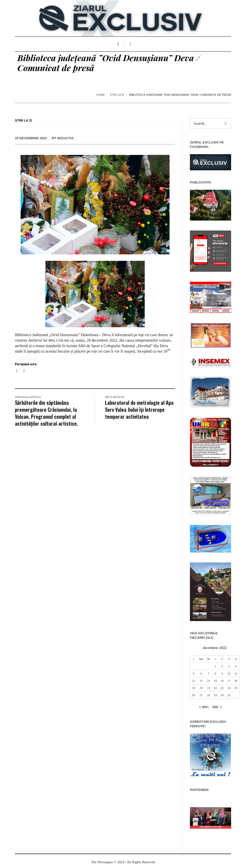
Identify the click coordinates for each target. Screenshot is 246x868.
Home (101, 95)
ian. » (217, 707)
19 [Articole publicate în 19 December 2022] (194, 688)
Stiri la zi (117, 95)
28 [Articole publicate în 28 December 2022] (209, 695)
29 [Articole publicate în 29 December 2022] (215, 695)
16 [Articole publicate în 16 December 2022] (222, 681)
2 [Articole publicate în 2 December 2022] (222, 666)
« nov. (204, 707)
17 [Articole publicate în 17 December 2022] (229, 681)
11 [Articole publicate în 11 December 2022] (236, 674)
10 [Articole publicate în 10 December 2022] (229, 674)
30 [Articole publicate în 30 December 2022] (222, 695)
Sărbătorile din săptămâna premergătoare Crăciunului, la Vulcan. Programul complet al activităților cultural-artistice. (46, 413)
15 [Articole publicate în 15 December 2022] (215, 681)
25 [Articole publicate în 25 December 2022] (236, 688)
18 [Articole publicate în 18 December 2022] (236, 681)
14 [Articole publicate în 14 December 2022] (209, 681)
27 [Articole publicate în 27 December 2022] (201, 695)
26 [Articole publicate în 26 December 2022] (194, 695)
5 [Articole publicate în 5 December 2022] (194, 674)
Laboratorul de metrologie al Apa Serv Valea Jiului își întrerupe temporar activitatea (139, 409)
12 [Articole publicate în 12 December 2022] (194, 681)
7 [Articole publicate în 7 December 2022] (209, 674)
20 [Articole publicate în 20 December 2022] (201, 688)
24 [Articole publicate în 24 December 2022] (229, 688)
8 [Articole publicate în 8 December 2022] (215, 674)
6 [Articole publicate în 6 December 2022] (201, 674)
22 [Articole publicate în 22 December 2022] (215, 688)
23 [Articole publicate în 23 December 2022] (222, 688)
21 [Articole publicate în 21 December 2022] (209, 688)
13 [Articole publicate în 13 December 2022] (201, 681)
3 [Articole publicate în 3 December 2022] (229, 666)
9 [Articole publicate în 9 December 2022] (222, 674)
